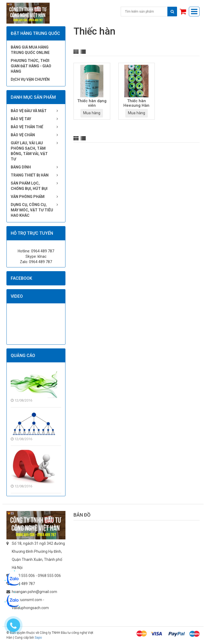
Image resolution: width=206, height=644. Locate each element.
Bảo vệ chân (23, 135)
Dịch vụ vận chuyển (30, 79)
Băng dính (21, 167)
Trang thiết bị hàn (30, 175)
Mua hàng (92, 113)
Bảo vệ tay (21, 119)
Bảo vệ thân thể (27, 127)
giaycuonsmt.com (27, 600)
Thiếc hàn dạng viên (92, 103)
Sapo (38, 638)
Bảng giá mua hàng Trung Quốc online (30, 50)
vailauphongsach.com (30, 608)
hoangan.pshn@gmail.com (34, 592)
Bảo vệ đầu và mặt (29, 111)
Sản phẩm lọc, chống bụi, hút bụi (29, 186)
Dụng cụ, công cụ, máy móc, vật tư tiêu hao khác (32, 210)
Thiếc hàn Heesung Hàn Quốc (136, 104)
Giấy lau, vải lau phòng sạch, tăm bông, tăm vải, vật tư (29, 151)
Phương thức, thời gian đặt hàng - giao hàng (31, 66)
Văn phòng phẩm (28, 197)
